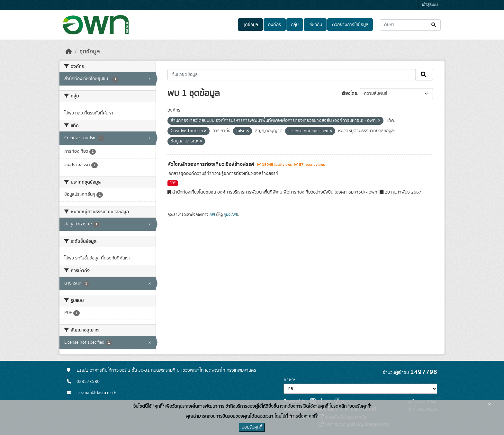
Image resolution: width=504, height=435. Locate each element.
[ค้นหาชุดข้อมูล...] (410, 25)
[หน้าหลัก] (69, 52)
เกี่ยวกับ (315, 25)
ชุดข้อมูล (250, 25)
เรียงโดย (350, 94)
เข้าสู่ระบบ (430, 5)
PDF (172, 183)
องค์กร (274, 25)
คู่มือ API (230, 214)
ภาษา (289, 380)
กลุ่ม (295, 25)
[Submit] (434, 25)
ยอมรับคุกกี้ (252, 427)
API (212, 214)
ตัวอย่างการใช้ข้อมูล (350, 25)
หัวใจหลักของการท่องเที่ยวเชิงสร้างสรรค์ (212, 164)
